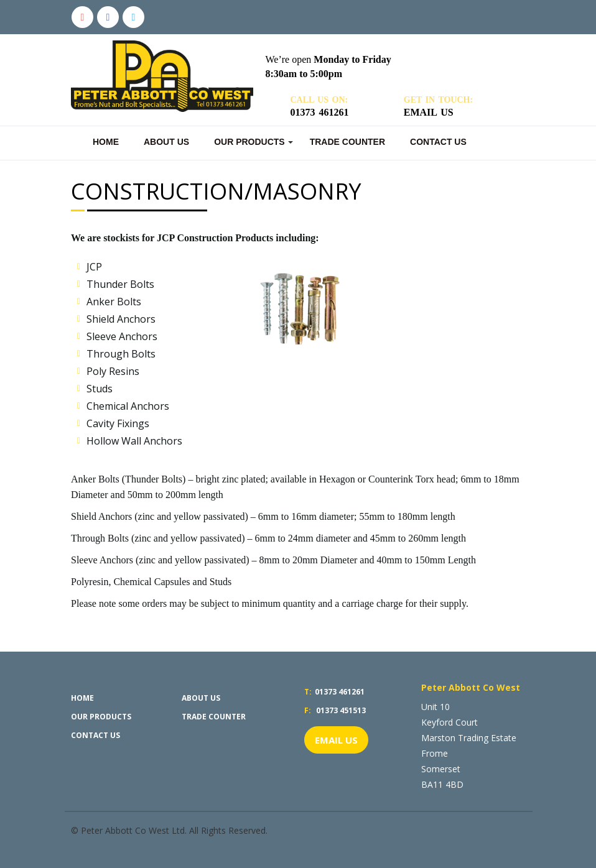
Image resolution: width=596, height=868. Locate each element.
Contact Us (438, 142)
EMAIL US (336, 740)
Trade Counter (347, 142)
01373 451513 (335, 710)
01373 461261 (334, 692)
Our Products (249, 142)
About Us (166, 142)
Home (106, 142)
